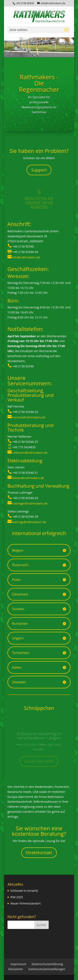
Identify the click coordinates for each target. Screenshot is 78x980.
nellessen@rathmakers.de (30, 453)
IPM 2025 (17, 897)
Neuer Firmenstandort (26, 903)
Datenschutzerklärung (47, 964)
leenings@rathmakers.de (29, 522)
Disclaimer (16, 969)
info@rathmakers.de (26, 257)
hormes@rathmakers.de (29, 417)
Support (39, 170)
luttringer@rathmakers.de (30, 503)
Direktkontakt (39, 853)
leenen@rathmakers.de (28, 478)
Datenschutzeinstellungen (47, 969)
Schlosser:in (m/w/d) (24, 891)
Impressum (18, 964)
